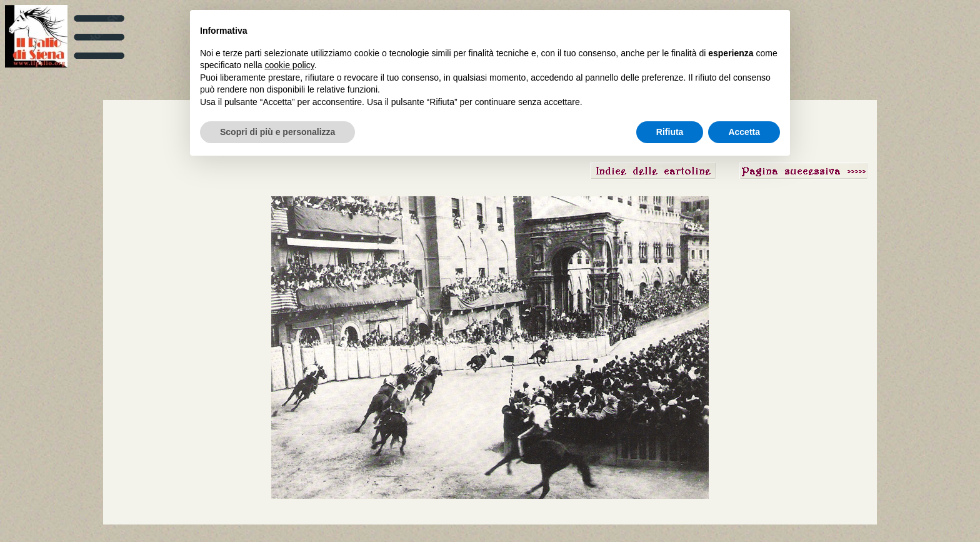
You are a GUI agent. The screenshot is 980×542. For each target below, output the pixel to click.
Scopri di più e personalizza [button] (277, 132)
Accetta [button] (744, 132)
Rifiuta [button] (670, 132)
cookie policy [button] (290, 65)
